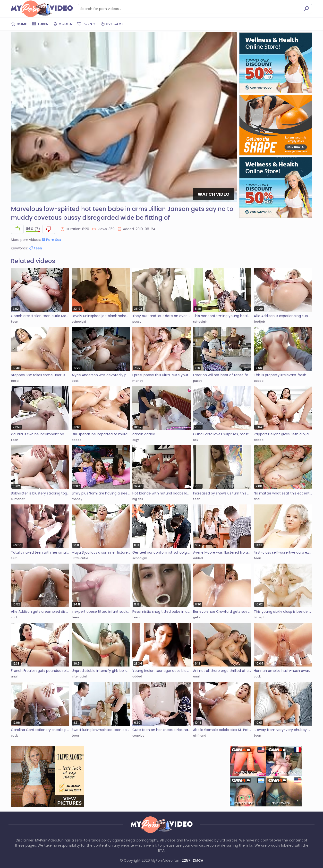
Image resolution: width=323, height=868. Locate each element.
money (138, 381)
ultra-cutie (80, 558)
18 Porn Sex (51, 240)
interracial (79, 676)
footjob (259, 322)
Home (19, 24)
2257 (186, 860)
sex (196, 440)
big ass (138, 499)
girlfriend (200, 736)
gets (197, 617)
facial (15, 381)
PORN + (86, 24)
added (259, 381)
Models (62, 24)
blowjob (260, 617)
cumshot (18, 499)
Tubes (40, 24)
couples (138, 736)
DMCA (198, 860)
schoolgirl (79, 322)
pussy (137, 322)
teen (35, 248)
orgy (136, 440)
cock (75, 381)
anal (257, 499)
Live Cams (112, 24)
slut (14, 558)
